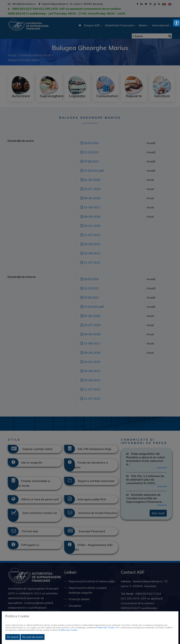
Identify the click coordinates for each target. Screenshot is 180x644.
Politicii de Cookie (105, 627)
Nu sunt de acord (33, 637)
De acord (13, 637)
